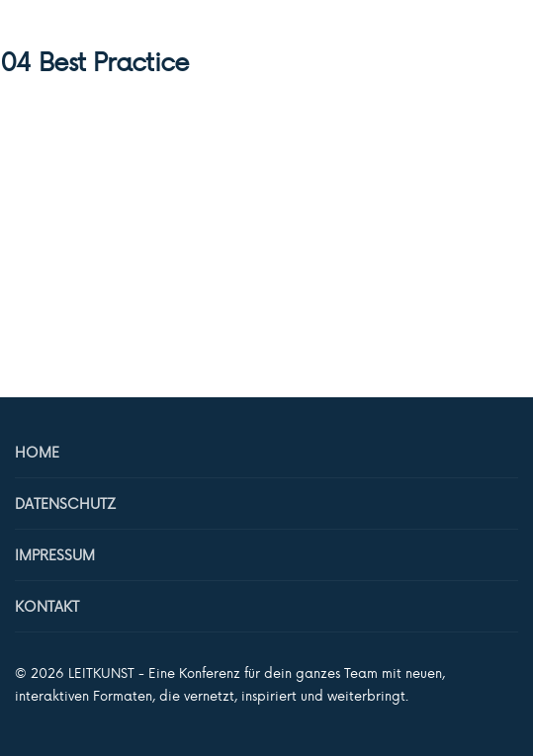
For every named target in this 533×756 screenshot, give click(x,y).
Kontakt (47, 606)
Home (37, 452)
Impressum (55, 555)
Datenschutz (65, 504)
